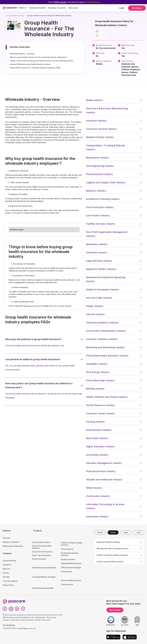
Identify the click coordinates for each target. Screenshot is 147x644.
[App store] (130, 637)
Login (122, 8)
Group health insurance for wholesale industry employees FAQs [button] (35, 68)
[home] (10, 8)
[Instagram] (11, 609)
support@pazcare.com (27, 628)
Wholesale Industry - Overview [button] (22, 54)
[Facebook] (5, 609)
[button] (23, 8)
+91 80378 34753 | (10, 628)
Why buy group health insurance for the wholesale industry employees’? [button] (38, 57)
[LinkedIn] (17, 609)
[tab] (100, 532)
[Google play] (113, 637)
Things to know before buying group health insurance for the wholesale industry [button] (42, 61)
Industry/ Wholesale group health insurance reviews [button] (30, 64)
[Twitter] (23, 609)
